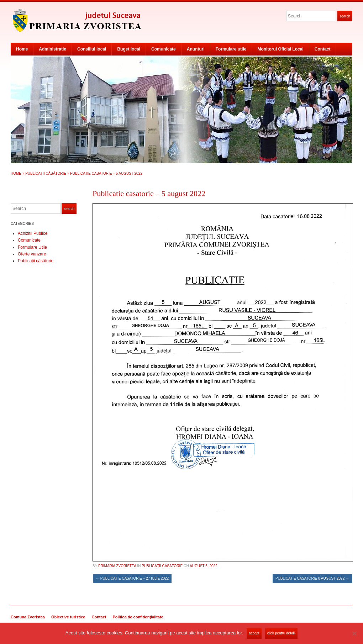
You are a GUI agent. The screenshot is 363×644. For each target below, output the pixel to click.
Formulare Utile (32, 247)
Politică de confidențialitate (138, 617)
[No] (354, 633)
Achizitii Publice (33, 233)
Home (22, 49)
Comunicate (164, 49)
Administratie (52, 49)
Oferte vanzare (32, 254)
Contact (323, 49)
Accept (254, 633)
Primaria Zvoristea (117, 566)
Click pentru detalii (281, 633)
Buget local (129, 49)
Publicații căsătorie (46, 173)
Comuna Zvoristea (28, 617)
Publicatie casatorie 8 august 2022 (312, 578)
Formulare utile (231, 49)
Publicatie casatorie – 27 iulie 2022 (132, 578)
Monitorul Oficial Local (280, 49)
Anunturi (196, 49)
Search (345, 16)
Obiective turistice (68, 617)
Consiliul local (92, 49)
